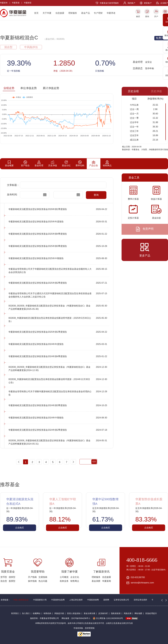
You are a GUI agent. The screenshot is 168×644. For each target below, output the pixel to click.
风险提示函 (59, 613)
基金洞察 (96, 581)
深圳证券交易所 (140, 600)
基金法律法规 (89, 613)
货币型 (4, 577)
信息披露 (60, 13)
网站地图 (138, 613)
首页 (36, 13)
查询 (147, 16)
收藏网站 (37, 613)
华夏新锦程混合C (19, 38)
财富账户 (148, 3)
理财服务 (73, 13)
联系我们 (15, 613)
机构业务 (64, 581)
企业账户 (164, 3)
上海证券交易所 (76, 600)
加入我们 (26, 613)
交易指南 (43, 577)
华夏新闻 (107, 581)
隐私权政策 (116, 613)
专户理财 (98, 13)
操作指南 (32, 581)
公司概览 (64, 577)
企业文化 (75, 577)
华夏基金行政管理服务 (109, 3)
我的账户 (131, 3)
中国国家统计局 (40, 600)
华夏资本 (4, 3)
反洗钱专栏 (103, 613)
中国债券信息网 (58, 600)
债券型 (12, 577)
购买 (138, 16)
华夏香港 (16, 3)
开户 (156, 16)
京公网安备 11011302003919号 (108, 618)
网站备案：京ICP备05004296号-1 (76, 618)
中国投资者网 (93, 600)
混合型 (4, 581)
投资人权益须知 (74, 613)
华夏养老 (111, 13)
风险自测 (128, 613)
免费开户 (161, 38)
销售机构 (47, 613)
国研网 (106, 600)
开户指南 (32, 577)
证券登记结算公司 (121, 600)
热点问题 (43, 581)
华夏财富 (28, 3)
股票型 (12, 581)
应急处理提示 (151, 613)
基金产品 (86, 13)
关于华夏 (47, 13)
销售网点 (75, 581)
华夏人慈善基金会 (21, 600)
